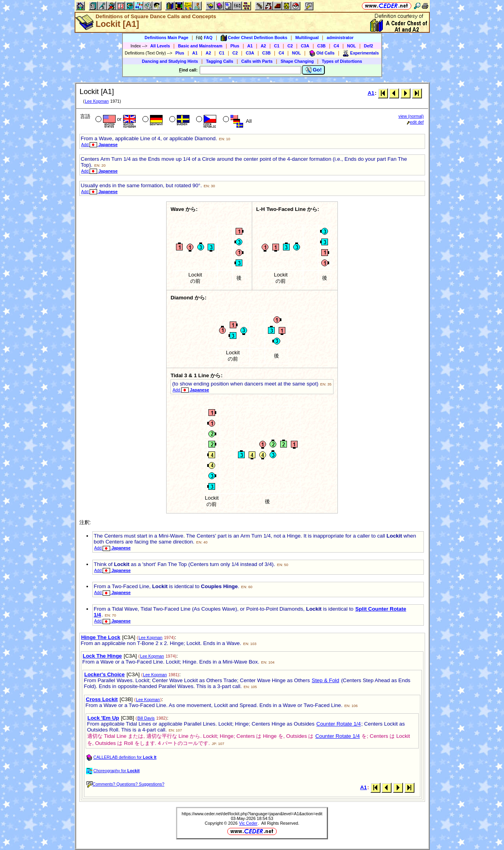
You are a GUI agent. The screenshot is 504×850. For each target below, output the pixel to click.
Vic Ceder (248, 823)
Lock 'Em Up (103, 718)
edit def (415, 122)
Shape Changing (297, 61)
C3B (321, 46)
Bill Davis (146, 718)
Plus (235, 46)
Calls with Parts (257, 61)
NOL (351, 46)
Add (99, 145)
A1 (250, 46)
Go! (314, 70)
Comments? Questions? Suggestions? (126, 784)
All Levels (160, 46)
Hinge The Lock (101, 637)
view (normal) (411, 116)
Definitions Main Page (166, 38)
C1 (277, 46)
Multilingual (307, 38)
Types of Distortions (342, 61)
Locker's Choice (105, 674)
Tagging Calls (220, 61)
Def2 (368, 46)
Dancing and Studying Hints (170, 61)
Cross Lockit (102, 699)
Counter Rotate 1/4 (339, 724)
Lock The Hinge (102, 656)
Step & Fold (326, 680)
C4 (336, 46)
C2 (290, 46)
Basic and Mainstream (200, 46)
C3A (305, 46)
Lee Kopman (97, 101)
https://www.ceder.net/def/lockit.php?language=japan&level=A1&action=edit (252, 814)
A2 (263, 46)
